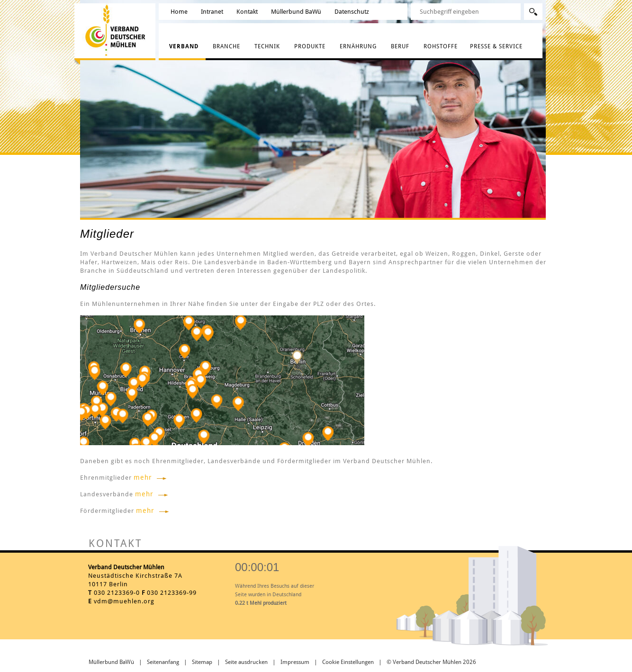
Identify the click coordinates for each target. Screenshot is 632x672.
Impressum (295, 662)
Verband (184, 46)
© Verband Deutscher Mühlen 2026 (431, 662)
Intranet (212, 12)
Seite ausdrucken (246, 662)
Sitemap (202, 662)
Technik (267, 46)
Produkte (310, 46)
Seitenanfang (163, 662)
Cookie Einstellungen (348, 662)
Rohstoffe (441, 46)
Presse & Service (496, 46)
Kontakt (247, 12)
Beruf (400, 46)
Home (179, 12)
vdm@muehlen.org (124, 601)
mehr (143, 477)
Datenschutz (352, 12)
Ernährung (358, 46)
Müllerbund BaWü (296, 12)
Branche (226, 46)
